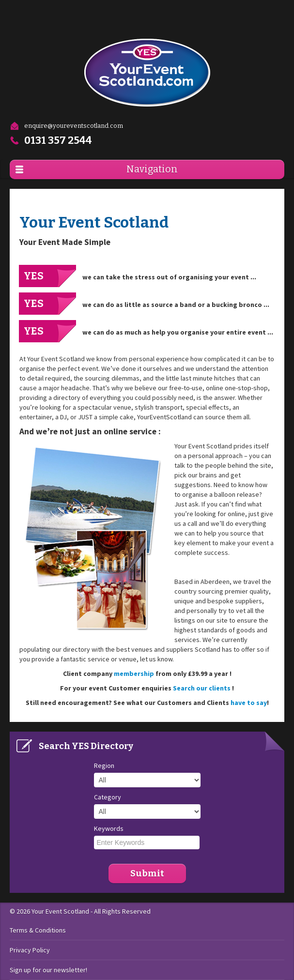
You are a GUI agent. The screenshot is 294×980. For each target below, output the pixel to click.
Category (108, 797)
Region (104, 766)
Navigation (152, 169)
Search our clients (202, 688)
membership (134, 674)
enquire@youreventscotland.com (66, 126)
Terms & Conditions (38, 930)
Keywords (109, 828)
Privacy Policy (30, 950)
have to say (249, 703)
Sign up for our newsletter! (48, 970)
